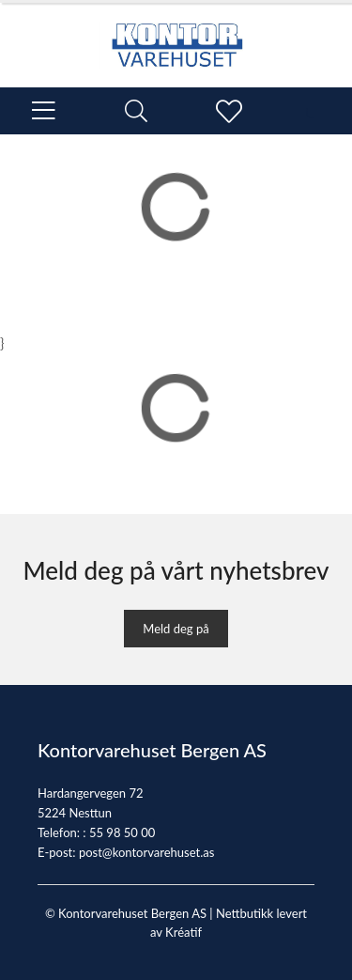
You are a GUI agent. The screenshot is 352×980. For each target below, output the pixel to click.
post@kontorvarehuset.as (146, 852)
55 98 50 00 (122, 832)
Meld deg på (176, 629)
